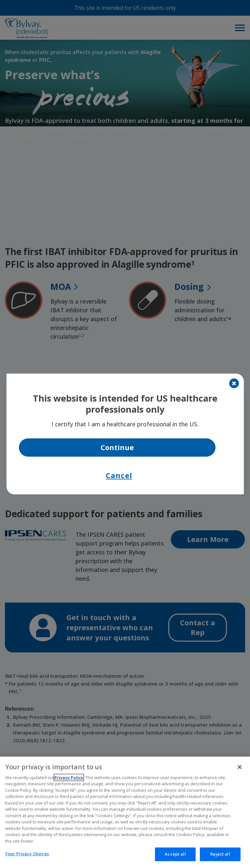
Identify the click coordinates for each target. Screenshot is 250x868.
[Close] (234, 383)
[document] (125, 434)
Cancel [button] (119, 475)
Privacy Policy (69, 782)
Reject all (220, 859)
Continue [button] (117, 447)
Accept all (175, 859)
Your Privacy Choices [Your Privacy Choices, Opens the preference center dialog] (27, 859)
